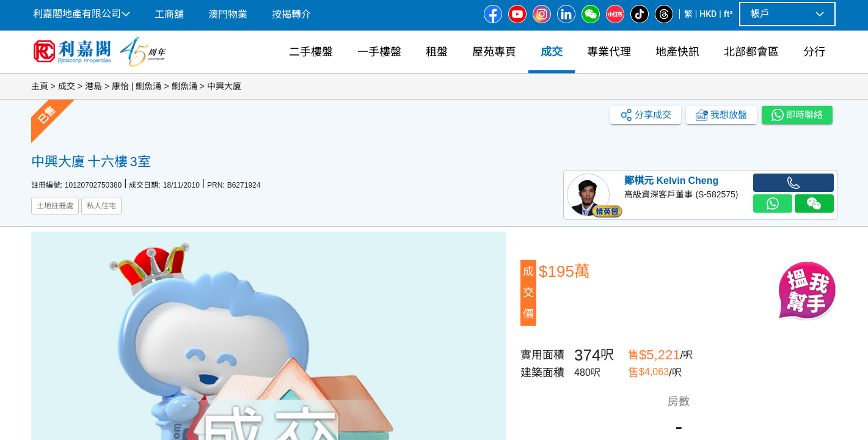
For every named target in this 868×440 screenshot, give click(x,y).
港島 (93, 86)
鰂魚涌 (184, 86)
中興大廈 (224, 86)
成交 (67, 86)
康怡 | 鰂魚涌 (137, 86)
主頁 (40, 86)
